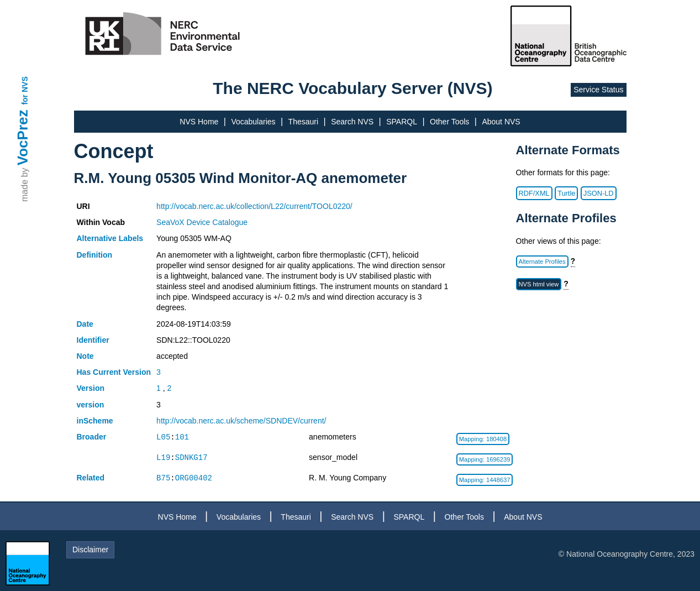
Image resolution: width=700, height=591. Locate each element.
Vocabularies (253, 122)
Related (91, 478)
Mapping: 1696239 (485, 459)
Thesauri (303, 122)
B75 (163, 478)
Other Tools (449, 122)
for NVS (25, 90)
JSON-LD (599, 193)
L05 (163, 437)
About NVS (501, 122)
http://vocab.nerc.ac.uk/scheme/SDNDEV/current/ (241, 421)
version (91, 405)
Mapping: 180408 (483, 439)
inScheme (95, 421)
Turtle (566, 193)
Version (91, 388)
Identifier (93, 340)
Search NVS (352, 122)
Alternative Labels (110, 238)
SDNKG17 (191, 457)
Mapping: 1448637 (485, 480)
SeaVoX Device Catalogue (202, 222)
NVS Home (199, 122)
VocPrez (23, 137)
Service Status (598, 90)
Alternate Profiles (542, 261)
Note (85, 356)
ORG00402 (194, 478)
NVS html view (539, 284)
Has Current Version (114, 372)
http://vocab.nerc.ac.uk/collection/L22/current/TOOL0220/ (254, 206)
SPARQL (402, 122)
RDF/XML (534, 193)
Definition (95, 255)
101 (182, 437)
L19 (163, 457)
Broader (92, 437)
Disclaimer (90, 550)
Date (85, 324)
